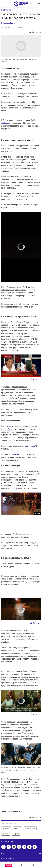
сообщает (9, 429)
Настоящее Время (8, 23)
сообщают (6, 123)
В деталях (6, 10)
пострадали (30, 446)
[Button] (35, 32)
